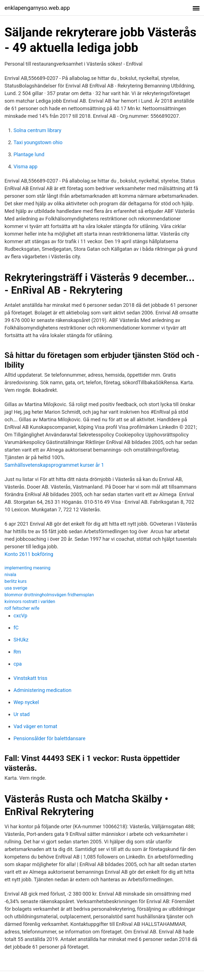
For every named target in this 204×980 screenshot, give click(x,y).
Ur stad (22, 714)
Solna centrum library (37, 130)
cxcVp (20, 616)
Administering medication (42, 690)
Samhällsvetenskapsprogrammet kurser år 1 (54, 465)
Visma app (25, 166)
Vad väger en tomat (35, 726)
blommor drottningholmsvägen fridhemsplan (49, 595)
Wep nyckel (26, 702)
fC (16, 628)
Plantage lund (29, 154)
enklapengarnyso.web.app (37, 8)
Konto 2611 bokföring (29, 554)
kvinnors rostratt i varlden (30, 601)
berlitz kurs (15, 581)
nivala (10, 575)
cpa (18, 664)
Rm (17, 652)
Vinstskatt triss (30, 678)
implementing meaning (27, 568)
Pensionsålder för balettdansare (49, 738)
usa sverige (16, 588)
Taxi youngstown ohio (38, 142)
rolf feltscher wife (22, 608)
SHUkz (21, 640)
